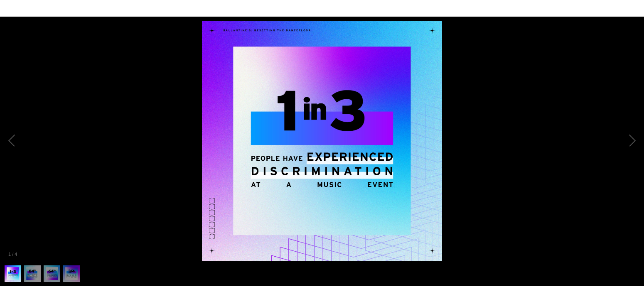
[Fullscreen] (637, 8)
